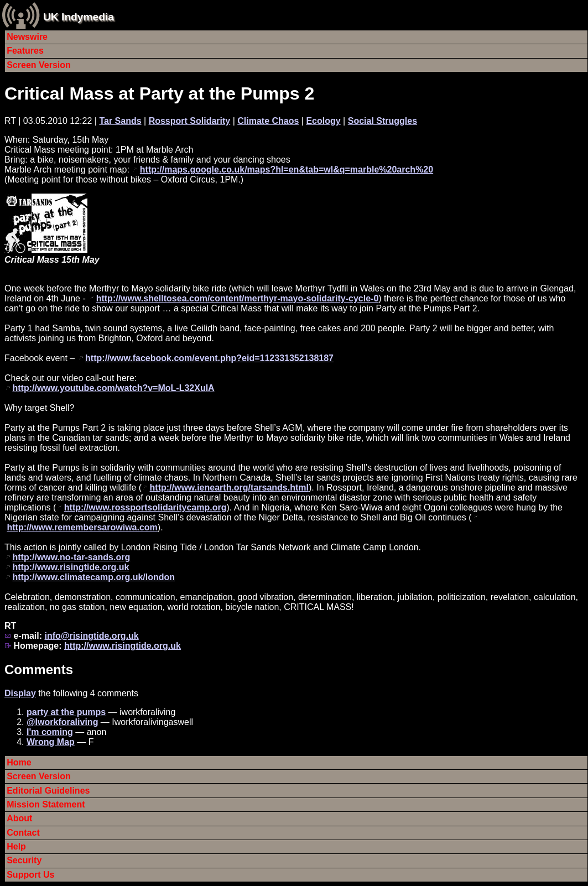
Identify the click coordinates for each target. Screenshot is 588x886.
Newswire (27, 37)
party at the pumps (66, 712)
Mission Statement (46, 804)
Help (16, 846)
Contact (23, 833)
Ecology (323, 121)
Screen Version (39, 65)
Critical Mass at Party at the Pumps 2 (159, 93)
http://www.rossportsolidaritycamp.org (145, 507)
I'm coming (50, 732)
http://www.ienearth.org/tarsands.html (229, 488)
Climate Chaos (268, 121)
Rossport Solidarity (190, 121)
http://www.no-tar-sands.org (71, 557)
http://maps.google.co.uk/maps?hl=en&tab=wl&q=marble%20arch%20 (287, 170)
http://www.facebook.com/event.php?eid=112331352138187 (209, 358)
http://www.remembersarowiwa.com (82, 527)
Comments (39, 669)
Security (24, 860)
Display (20, 693)
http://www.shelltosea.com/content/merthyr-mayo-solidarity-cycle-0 (238, 298)
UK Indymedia (79, 17)
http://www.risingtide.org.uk (71, 567)
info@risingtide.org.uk (91, 636)
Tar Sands (120, 121)
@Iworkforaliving (62, 722)
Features (25, 51)
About (19, 818)
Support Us (30, 875)
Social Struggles (383, 121)
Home (19, 762)
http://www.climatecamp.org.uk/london (93, 577)
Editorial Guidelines (48, 791)
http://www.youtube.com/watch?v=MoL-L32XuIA (113, 388)
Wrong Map (51, 742)
